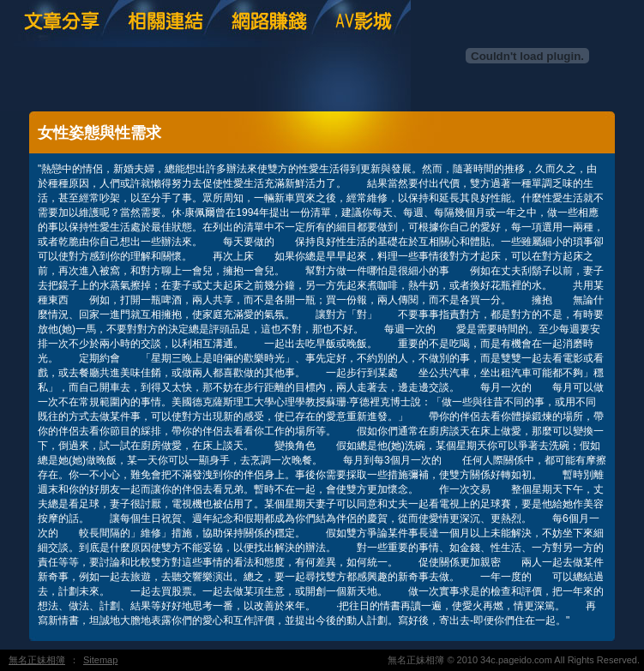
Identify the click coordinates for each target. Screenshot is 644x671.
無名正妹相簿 (37, 660)
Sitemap (100, 660)
